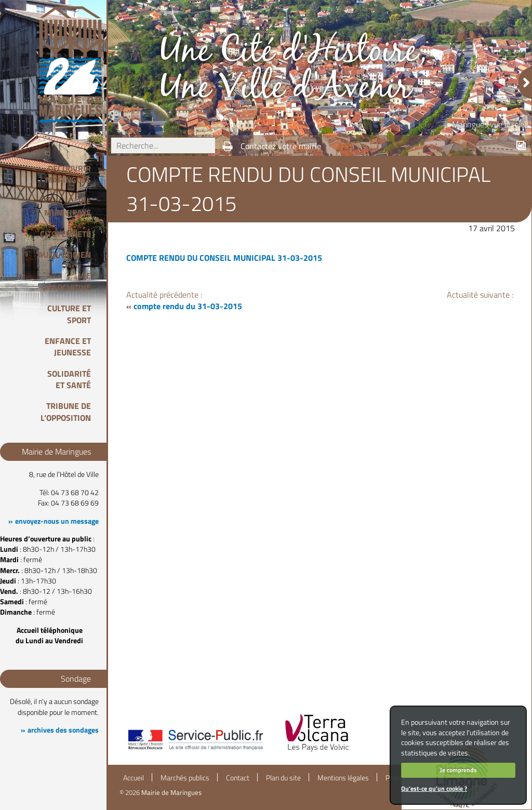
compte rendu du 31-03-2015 (188, 306)
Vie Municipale (68, 207)
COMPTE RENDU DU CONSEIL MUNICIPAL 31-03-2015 (224, 258)
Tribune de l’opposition (66, 411)
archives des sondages (63, 730)
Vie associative (67, 281)
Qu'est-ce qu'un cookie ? (434, 788)
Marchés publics (185, 778)
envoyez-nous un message (57, 521)
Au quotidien (64, 255)
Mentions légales (343, 778)
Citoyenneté (65, 234)
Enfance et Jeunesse (68, 347)
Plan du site (283, 778)
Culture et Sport (69, 314)
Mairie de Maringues (171, 792)
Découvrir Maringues (68, 174)
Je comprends (458, 770)
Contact (238, 778)
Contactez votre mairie (281, 146)
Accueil (134, 778)
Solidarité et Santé (69, 379)
